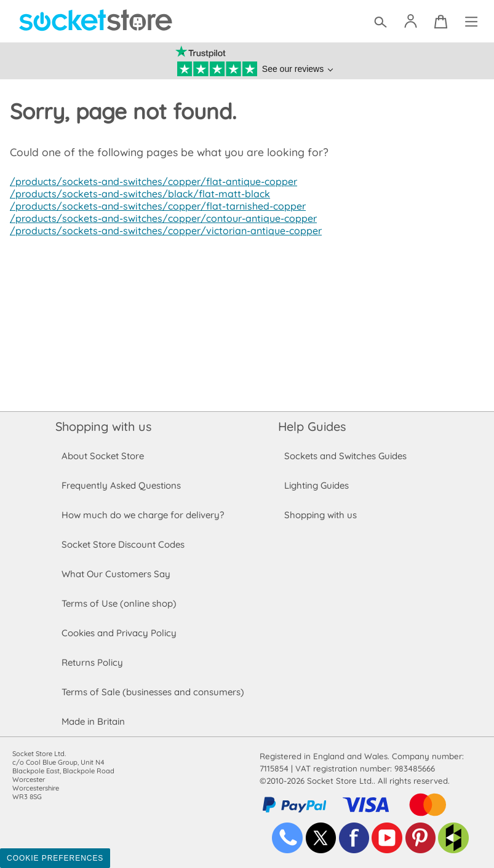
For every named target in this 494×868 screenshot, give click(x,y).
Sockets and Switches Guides (346, 456)
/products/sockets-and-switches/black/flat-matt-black (136, 194)
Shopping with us (103, 426)
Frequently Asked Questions (121, 485)
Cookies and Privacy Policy (119, 633)
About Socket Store (102, 456)
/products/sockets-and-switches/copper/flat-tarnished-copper (154, 206)
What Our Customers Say (116, 574)
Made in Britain (94, 721)
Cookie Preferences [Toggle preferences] (55, 858)
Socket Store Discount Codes (123, 544)
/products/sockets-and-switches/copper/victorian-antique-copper (162, 231)
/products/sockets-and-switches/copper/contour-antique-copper (160, 218)
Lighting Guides (317, 485)
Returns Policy (92, 662)
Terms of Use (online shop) (119, 603)
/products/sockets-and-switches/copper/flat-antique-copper (150, 181)
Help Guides (312, 426)
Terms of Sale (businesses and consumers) (152, 692)
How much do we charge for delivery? (142, 515)
